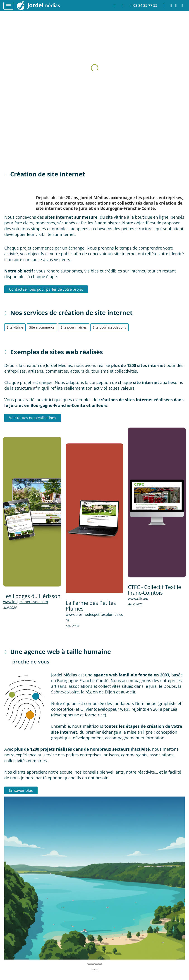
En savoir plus (21, 790)
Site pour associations (109, 327)
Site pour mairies (74, 327)
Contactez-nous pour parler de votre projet (46, 289)
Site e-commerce (42, 327)
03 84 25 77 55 (144, 6)
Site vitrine (15, 327)
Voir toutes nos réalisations (33, 418)
